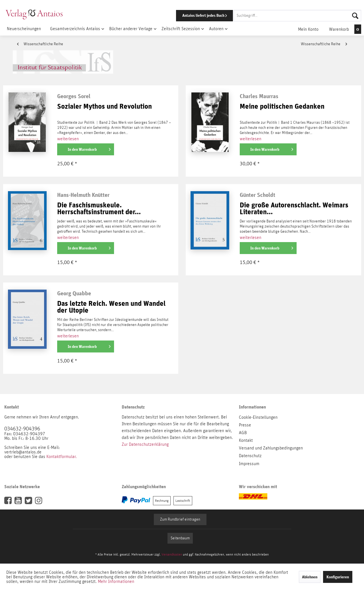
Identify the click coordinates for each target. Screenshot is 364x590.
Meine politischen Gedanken (282, 107)
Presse (245, 425)
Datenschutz (250, 456)
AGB (243, 433)
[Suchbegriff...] (297, 16)
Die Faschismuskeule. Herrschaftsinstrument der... (99, 209)
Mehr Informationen (116, 581)
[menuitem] (261, 16)
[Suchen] (355, 16)
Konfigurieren (338, 577)
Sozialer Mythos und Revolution (105, 107)
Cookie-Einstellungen (258, 417)
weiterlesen (68, 139)
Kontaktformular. (62, 457)
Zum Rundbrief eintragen (180, 519)
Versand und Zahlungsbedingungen (271, 448)
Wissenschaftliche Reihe (40, 44)
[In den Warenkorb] (86, 149)
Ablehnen (310, 577)
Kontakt (246, 440)
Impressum (249, 464)
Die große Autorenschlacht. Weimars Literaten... (294, 209)
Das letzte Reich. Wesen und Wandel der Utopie (111, 307)
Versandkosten (172, 554)
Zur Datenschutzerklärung (145, 444)
